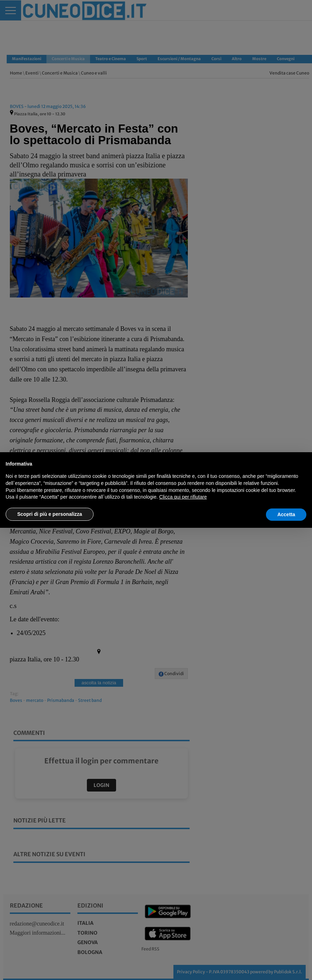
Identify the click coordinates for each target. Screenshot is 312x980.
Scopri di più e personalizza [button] (50, 514)
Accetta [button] (286, 514)
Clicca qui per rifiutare (183, 497)
